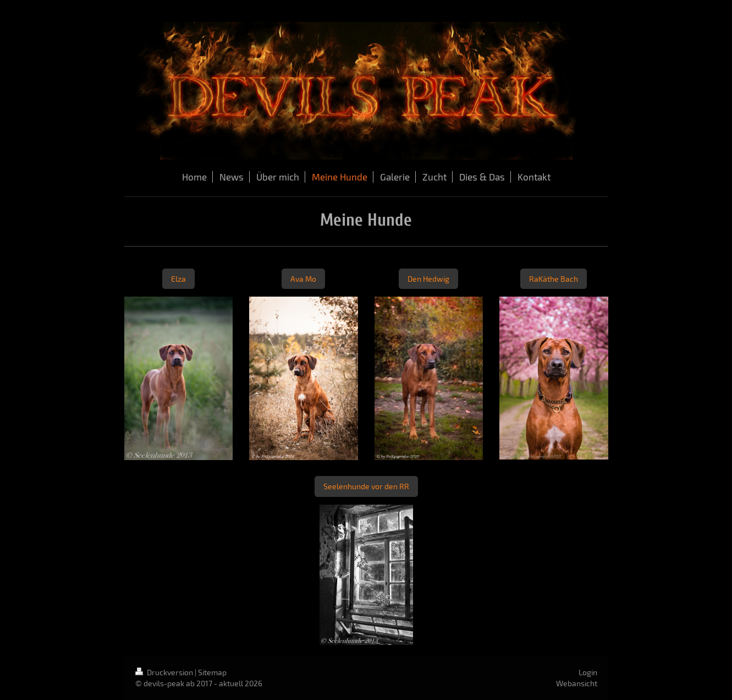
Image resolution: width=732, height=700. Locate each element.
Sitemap (212, 672)
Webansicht (577, 683)
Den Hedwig (428, 279)
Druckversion (165, 672)
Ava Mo (303, 279)
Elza (178, 279)
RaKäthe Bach (554, 279)
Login (588, 672)
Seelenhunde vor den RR (366, 486)
